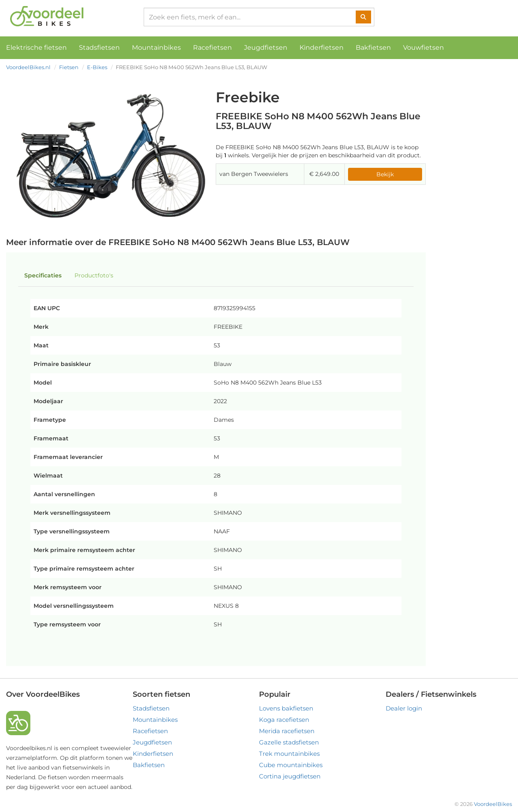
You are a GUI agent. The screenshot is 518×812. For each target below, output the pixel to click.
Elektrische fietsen (36, 48)
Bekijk (385, 174)
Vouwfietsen (424, 48)
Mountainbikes (156, 48)
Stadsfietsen (99, 48)
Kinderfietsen (322, 48)
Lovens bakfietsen (286, 708)
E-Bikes (97, 67)
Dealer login (404, 708)
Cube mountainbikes (291, 765)
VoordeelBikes (493, 804)
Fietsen (69, 67)
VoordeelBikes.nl (28, 67)
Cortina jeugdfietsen (290, 776)
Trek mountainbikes (289, 754)
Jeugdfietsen (266, 48)
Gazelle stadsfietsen (289, 742)
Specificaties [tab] (43, 275)
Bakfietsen (373, 48)
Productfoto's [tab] (94, 275)
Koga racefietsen (284, 720)
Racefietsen (212, 48)
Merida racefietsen (287, 731)
